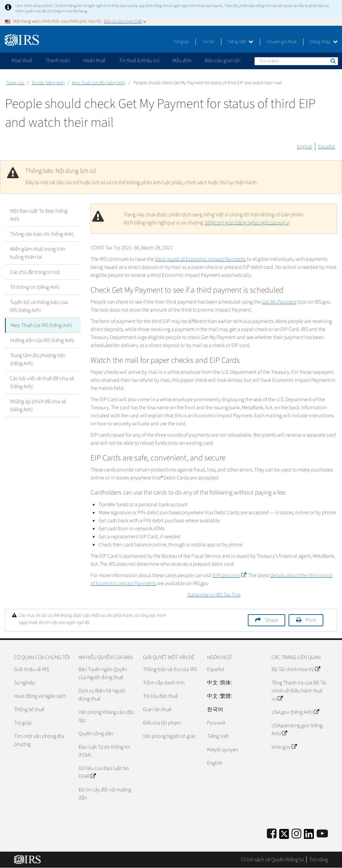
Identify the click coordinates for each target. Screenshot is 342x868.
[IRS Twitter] (284, 836)
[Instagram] (296, 834)
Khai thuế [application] (22, 61)
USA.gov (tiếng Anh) (295, 712)
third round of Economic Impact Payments (200, 259)
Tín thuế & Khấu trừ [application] (139, 61)
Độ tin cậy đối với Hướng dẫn (105, 794)
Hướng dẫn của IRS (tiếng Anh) (42, 340)
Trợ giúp (181, 42)
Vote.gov (284, 747)
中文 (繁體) (220, 696)
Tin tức (208, 42)
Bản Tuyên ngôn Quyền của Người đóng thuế (103, 673)
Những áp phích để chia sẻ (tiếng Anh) (38, 406)
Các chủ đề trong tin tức (35, 272)
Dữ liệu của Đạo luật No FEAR (104, 772)
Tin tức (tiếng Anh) (48, 83)
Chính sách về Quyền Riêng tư (272, 860)
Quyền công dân (96, 734)
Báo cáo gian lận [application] (223, 61)
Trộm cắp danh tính (164, 683)
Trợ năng (319, 860)
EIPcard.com (229, 575)
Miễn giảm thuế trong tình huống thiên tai (38, 253)
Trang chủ (15, 83)
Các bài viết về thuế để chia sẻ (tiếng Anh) (42, 383)
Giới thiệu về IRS (32, 669)
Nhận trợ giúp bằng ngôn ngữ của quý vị (247, 223)
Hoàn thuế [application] (94, 61)
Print (311, 620)
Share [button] (271, 620)
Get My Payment (279, 302)
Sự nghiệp (25, 683)
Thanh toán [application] (58, 61)
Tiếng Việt (240, 42)
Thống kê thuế (29, 710)
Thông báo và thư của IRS (170, 669)
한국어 (215, 710)
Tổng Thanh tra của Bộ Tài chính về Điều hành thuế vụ (299, 691)
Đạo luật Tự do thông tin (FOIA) (104, 751)
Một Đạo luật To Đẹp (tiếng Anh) (39, 215)
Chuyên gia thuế (282, 42)
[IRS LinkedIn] (309, 836)
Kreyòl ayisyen (223, 750)
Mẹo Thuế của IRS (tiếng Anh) (99, 83)
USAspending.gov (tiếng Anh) (297, 730)
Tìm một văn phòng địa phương (39, 740)
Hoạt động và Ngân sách (40, 696)
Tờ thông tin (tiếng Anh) (35, 287)
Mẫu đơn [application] (182, 61)
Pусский (216, 723)
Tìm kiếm (333, 61)
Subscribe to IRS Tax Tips (214, 595)
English (305, 147)
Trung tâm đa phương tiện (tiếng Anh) (38, 359)
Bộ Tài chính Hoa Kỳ (296, 669)
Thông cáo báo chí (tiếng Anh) (42, 234)
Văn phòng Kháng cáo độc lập (107, 716)
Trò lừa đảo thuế (160, 696)
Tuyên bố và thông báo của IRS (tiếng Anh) (39, 306)
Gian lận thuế (157, 710)
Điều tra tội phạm (162, 723)
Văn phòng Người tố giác (169, 736)
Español (327, 147)
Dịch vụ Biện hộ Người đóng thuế (102, 695)
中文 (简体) (220, 683)
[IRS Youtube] (322, 834)
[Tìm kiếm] (296, 61)
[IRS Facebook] (272, 834)
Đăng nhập (324, 42)
